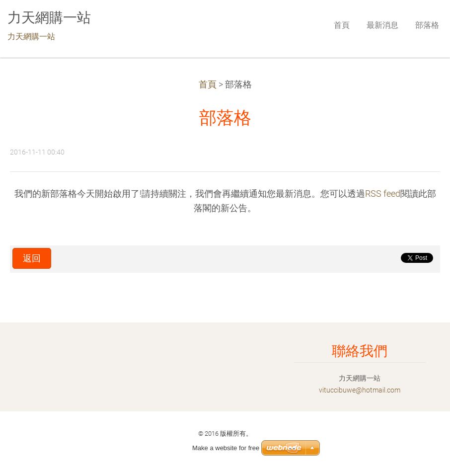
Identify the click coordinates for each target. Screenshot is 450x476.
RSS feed (383, 194)
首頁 (208, 84)
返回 (32, 258)
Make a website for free (226, 448)
